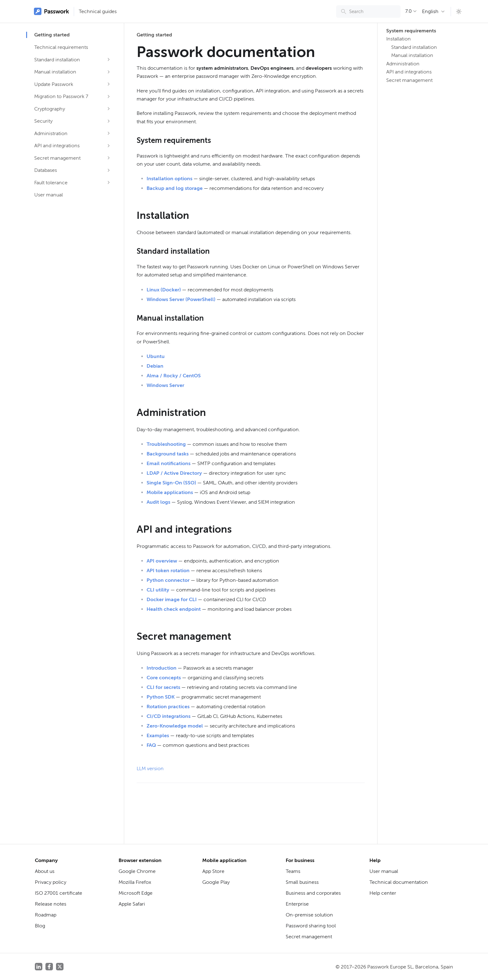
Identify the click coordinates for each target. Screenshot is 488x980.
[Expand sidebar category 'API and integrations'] (109, 146)
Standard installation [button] (57, 60)
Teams (293, 871)
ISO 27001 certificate (59, 893)
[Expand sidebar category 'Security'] (109, 121)
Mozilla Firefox (135, 882)
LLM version (150, 768)
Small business (302, 882)
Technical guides (98, 11)
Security (43, 121)
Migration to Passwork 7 (61, 96)
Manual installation (412, 55)
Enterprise (297, 904)
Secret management (57, 158)
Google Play (216, 882)
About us (45, 871)
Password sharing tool (311, 926)
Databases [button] (46, 170)
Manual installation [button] (55, 72)
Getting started (52, 35)
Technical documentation (399, 882)
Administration (403, 64)
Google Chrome (137, 871)
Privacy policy (51, 882)
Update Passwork (54, 84)
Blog (40, 926)
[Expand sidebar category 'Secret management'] (109, 158)
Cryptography (50, 109)
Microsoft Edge (136, 893)
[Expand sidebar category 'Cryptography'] (109, 109)
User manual (49, 195)
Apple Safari (132, 904)
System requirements (410, 31)
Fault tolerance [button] (51, 183)
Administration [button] (51, 133)
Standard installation (414, 47)
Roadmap (46, 915)
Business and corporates (313, 893)
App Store (213, 871)
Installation (399, 39)
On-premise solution (309, 915)
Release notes (51, 904)
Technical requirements (61, 47)
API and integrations (57, 146)
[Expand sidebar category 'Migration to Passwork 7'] (109, 97)
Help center (383, 893)
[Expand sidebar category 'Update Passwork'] (109, 84)
